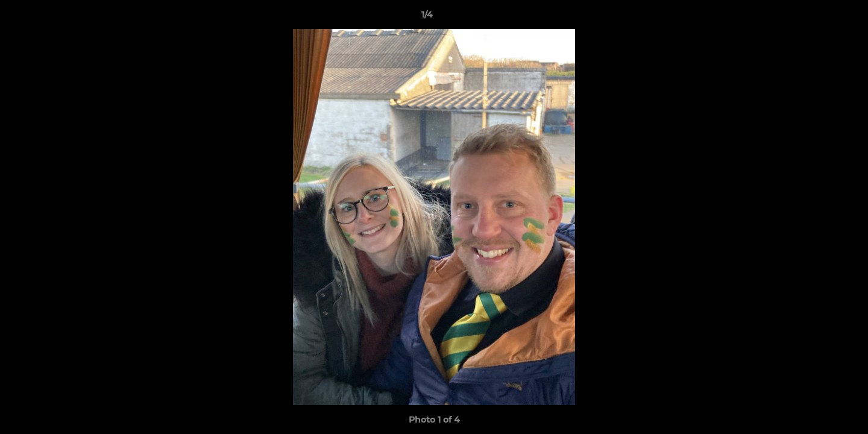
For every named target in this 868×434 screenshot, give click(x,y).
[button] (817, 17)
